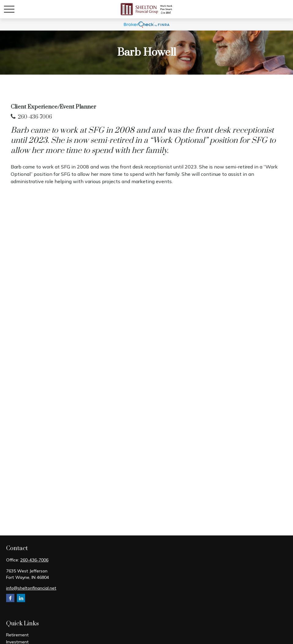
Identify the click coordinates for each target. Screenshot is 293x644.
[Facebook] (10, 598)
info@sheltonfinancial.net (31, 588)
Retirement (17, 635)
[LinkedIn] (21, 598)
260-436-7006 (35, 117)
